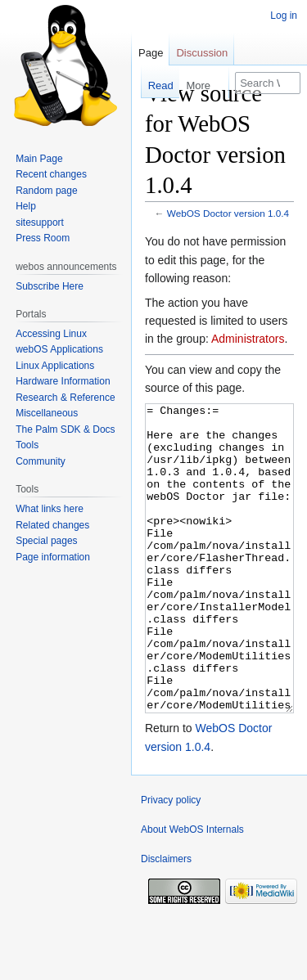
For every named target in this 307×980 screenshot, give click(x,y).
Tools (27, 445)
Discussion (202, 53)
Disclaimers (166, 920)
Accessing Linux (51, 334)
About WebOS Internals (192, 891)
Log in (284, 16)
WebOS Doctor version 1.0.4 (228, 213)
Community (41, 461)
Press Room (43, 238)
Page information (53, 557)
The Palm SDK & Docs (65, 429)
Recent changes (51, 174)
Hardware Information (63, 381)
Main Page (39, 159)
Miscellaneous (47, 413)
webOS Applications (59, 349)
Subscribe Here (50, 286)
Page (151, 53)
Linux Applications (55, 366)
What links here (50, 509)
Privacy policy (171, 861)
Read (154, 85)
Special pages (46, 541)
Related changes (52, 525)
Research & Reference (65, 398)
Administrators (248, 339)
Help (26, 206)
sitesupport (40, 223)
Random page (46, 191)
